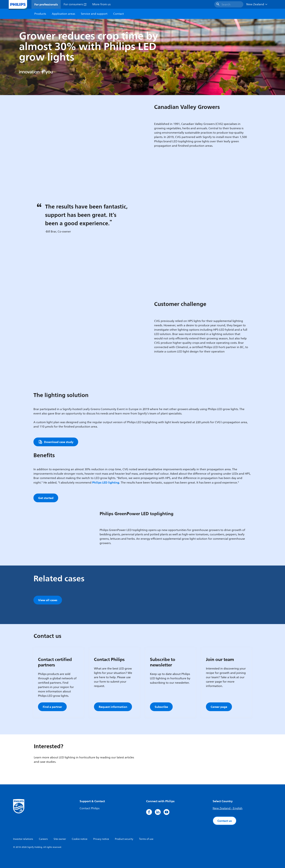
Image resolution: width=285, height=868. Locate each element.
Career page (219, 707)
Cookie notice (80, 839)
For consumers (75, 4)
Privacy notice (101, 839)
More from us (101, 4)
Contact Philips (90, 808)
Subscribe (161, 707)
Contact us (225, 821)
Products (40, 14)
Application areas (63, 14)
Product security (124, 839)
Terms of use (146, 839)
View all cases (48, 600)
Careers (43, 839)
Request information (113, 707)
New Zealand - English (228, 808)
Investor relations (23, 839)
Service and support (94, 14)
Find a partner (52, 707)
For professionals (46, 4)
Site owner (60, 839)
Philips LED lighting (106, 482)
